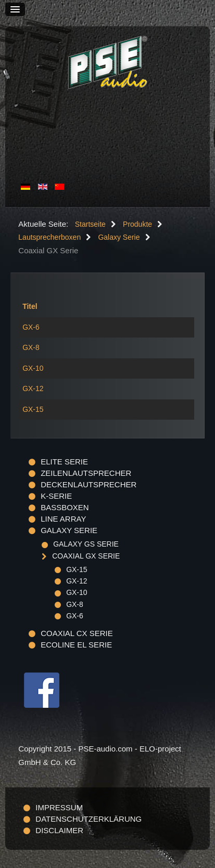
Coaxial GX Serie (86, 556)
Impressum (59, 807)
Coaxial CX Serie (77, 633)
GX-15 (33, 409)
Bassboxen (65, 507)
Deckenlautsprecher (88, 484)
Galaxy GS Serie (86, 544)
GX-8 (31, 347)
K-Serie (56, 496)
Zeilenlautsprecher (86, 473)
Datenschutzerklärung (88, 819)
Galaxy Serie (69, 530)
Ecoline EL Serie (76, 645)
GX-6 (31, 327)
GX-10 (33, 368)
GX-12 (33, 388)
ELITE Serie (64, 462)
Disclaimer (59, 830)
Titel (30, 306)
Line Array (63, 519)
